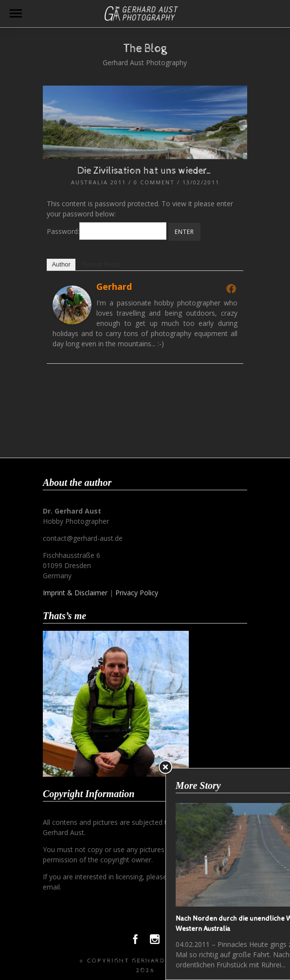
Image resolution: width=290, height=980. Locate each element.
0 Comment (154, 182)
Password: (107, 231)
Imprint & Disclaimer (75, 593)
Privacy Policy (137, 593)
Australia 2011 (99, 182)
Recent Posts (100, 264)
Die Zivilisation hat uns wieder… (145, 171)
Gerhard (114, 286)
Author (61, 264)
